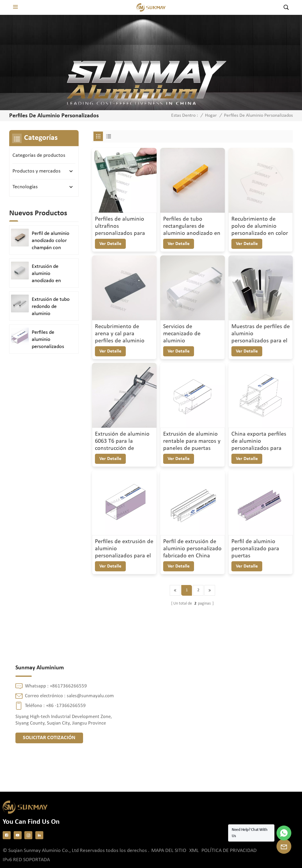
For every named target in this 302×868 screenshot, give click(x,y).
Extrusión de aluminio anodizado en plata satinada (47, 274)
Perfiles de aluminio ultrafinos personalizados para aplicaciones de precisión (120, 227)
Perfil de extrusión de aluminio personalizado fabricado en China (192, 549)
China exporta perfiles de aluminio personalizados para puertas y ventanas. (259, 442)
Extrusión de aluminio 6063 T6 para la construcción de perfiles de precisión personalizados (122, 442)
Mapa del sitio (169, 851)
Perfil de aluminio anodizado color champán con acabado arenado (51, 241)
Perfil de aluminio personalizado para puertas (255, 549)
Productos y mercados (36, 171)
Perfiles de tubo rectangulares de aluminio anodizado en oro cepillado (192, 227)
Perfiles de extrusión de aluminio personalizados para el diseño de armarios (124, 549)
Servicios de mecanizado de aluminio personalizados (182, 334)
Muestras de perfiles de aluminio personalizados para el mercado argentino (261, 334)
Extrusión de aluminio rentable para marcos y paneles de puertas (192, 441)
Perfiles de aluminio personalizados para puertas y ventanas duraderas (48, 340)
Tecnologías (25, 187)
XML (194, 851)
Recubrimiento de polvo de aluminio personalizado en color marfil (260, 227)
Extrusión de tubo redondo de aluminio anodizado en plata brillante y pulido (51, 307)
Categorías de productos (39, 155)
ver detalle (110, 244)
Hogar (211, 116)
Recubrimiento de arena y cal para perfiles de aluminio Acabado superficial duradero (120, 334)
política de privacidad (229, 851)
